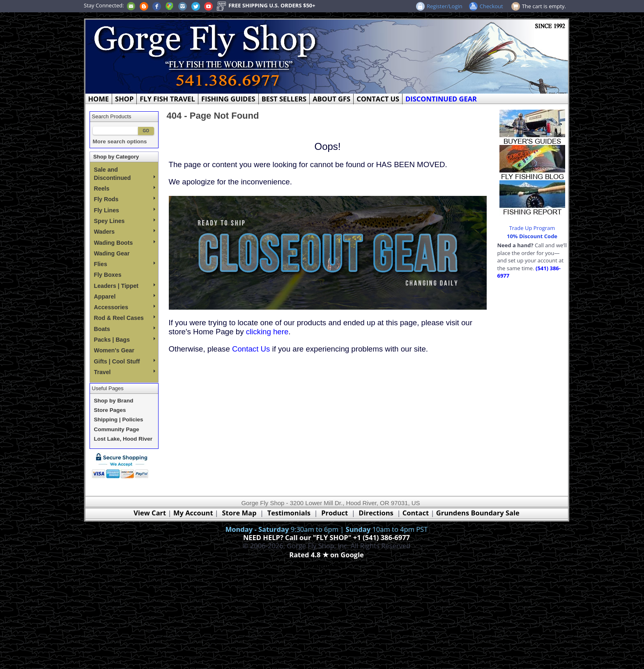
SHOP (124, 99)
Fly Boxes (108, 275)
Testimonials (289, 513)
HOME (99, 99)
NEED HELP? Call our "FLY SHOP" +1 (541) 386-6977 (327, 537)
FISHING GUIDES (228, 99)
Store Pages (110, 410)
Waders (125, 232)
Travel (125, 372)
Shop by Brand (114, 401)
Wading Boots (125, 243)
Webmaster (327, 564)
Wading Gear (112, 253)
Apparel (125, 297)
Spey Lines (125, 221)
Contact (417, 513)
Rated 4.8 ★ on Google (326, 555)
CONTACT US (378, 99)
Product (335, 513)
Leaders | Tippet (125, 286)
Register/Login (445, 6)
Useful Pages (108, 388)
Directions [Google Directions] (376, 513)
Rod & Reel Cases (125, 318)
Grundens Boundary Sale (478, 513)
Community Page (117, 429)
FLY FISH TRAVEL (167, 99)
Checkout (491, 6)
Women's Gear (114, 350)
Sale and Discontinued (125, 174)
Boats (125, 329)
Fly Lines (125, 210)
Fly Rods (125, 199)
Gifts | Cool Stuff (125, 361)
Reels (125, 189)
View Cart (150, 513)
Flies (125, 264)
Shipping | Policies (119, 420)
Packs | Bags (125, 340)
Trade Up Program (532, 228)
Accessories (125, 307)
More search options (120, 141)
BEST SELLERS (284, 99)
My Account (193, 513)
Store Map (239, 513)
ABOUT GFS (331, 99)
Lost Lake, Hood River (123, 439)
